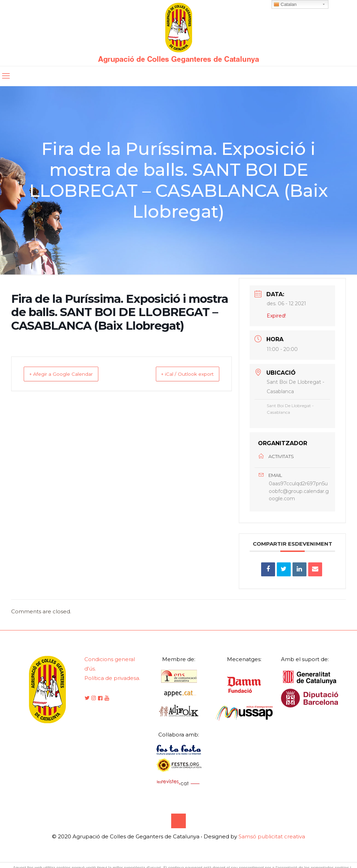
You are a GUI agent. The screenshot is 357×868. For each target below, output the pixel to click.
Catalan (285, 5)
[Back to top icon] (178, 827)
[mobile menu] (6, 76)
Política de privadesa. (112, 684)
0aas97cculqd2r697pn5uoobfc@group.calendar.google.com (299, 494)
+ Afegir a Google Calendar (69, 374)
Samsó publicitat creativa (272, 842)
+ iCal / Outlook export (180, 374)
